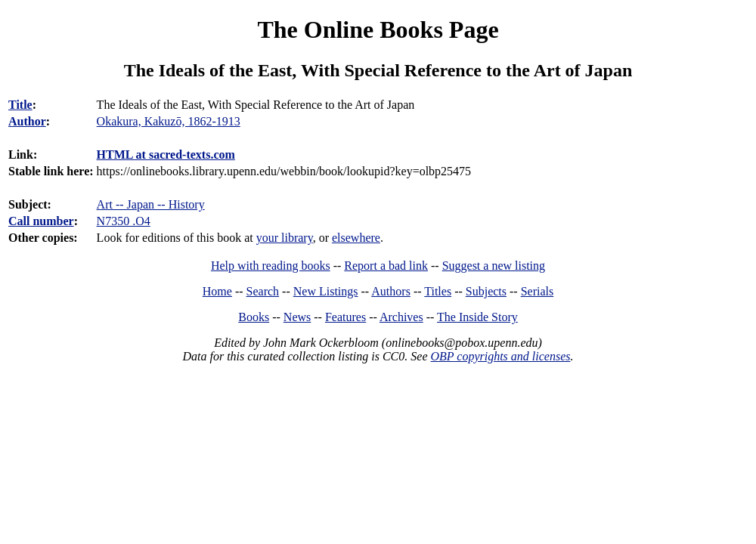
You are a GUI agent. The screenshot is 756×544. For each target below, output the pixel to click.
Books (254, 317)
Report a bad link (386, 266)
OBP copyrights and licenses (500, 356)
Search (263, 291)
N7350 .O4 (124, 221)
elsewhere (356, 238)
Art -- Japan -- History (151, 204)
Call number (41, 221)
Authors (391, 291)
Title (20, 105)
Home (217, 291)
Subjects (486, 291)
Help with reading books (271, 266)
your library (285, 238)
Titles (438, 291)
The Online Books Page (378, 29)
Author (27, 121)
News (297, 317)
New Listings (326, 291)
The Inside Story (477, 317)
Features (345, 317)
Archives (401, 317)
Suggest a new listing (494, 266)
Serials (538, 291)
